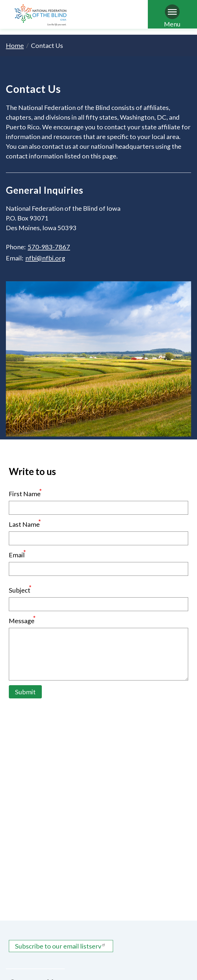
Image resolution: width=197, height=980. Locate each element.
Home (15, 45)
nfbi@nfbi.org (45, 258)
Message (22, 621)
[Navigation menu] (172, 12)
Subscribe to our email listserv (61, 946)
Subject (20, 590)
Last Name (24, 524)
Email (17, 555)
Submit (25, 692)
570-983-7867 (49, 247)
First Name (25, 494)
